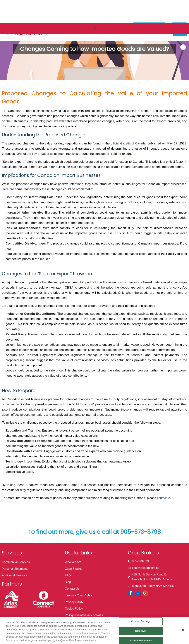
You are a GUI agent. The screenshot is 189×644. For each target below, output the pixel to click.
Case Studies (74, 569)
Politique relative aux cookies (84, 615)
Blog (68, 582)
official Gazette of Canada (128, 143)
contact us (164, 498)
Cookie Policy (74, 609)
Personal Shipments (15, 569)
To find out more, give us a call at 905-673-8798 (95, 532)
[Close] (183, 630)
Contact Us (72, 589)
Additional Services (14, 575)
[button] (94, 28)
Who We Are (73, 562)
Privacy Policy (74, 602)
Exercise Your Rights (78, 595)
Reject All (141, 631)
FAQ (68, 575)
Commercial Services (16, 562)
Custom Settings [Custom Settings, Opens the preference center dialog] (141, 621)
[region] (94, 630)
